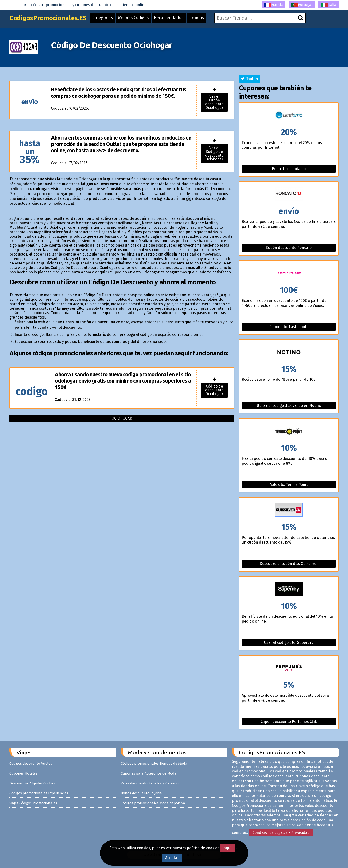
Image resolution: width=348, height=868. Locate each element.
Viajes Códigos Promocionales (33, 803)
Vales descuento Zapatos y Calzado (150, 783)
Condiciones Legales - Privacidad (281, 833)
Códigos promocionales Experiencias (39, 793)
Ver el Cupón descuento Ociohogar (214, 102)
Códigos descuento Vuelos (31, 764)
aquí (228, 848)
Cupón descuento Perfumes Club (289, 722)
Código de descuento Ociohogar (214, 390)
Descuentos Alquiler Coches (32, 783)
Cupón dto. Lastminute (289, 327)
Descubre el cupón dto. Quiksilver (289, 564)
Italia (328, 5)
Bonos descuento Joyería (141, 793)
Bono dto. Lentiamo (289, 169)
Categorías (107, 19)
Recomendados (176, 19)
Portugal (302, 5)
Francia (274, 5)
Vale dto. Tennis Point (289, 485)
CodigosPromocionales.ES (50, 19)
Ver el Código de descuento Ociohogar (214, 154)
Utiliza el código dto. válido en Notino (289, 406)
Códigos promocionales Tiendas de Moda (154, 764)
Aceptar (172, 858)
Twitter (250, 79)
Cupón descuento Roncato (289, 248)
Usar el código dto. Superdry (289, 642)
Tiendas (204, 19)
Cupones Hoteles (23, 773)
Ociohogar (122, 418)
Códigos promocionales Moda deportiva (153, 803)
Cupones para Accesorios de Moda (149, 773)
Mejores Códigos (139, 19)
